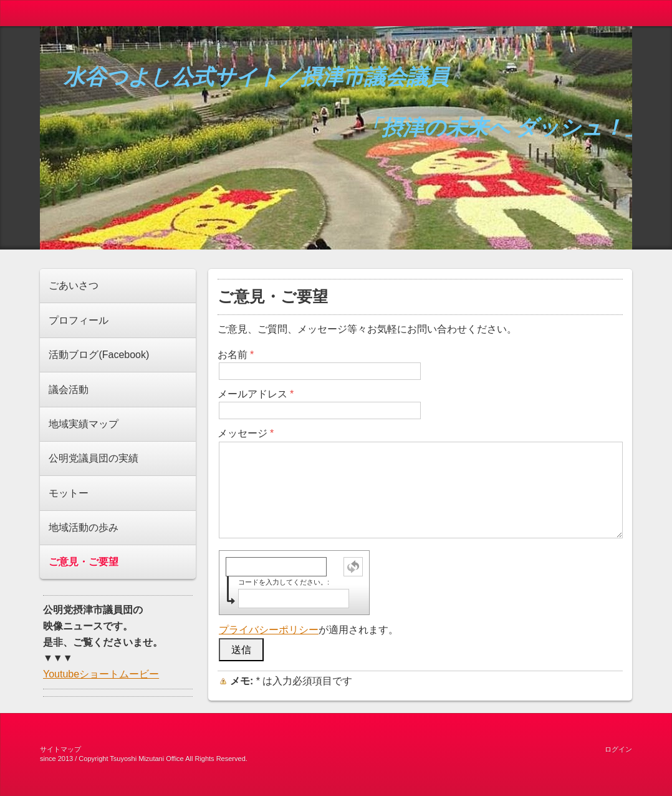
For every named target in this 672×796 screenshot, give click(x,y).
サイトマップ (60, 749)
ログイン (618, 749)
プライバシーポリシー (269, 630)
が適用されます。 (309, 630)
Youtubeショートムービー (101, 674)
